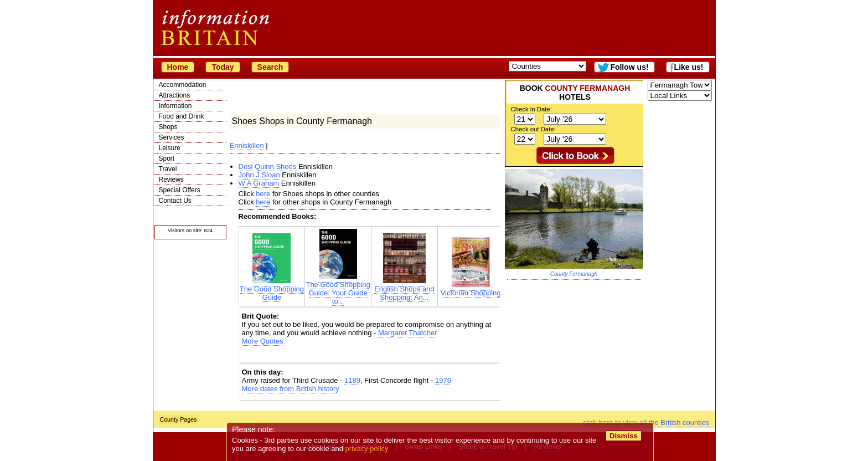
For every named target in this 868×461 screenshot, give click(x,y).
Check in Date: (531, 109)
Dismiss (624, 436)
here (263, 194)
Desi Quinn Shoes (268, 167)
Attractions (175, 95)
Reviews (171, 180)
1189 (352, 380)
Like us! (689, 67)
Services (172, 137)
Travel (168, 169)
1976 (443, 380)
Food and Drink (182, 116)
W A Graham (259, 183)
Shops (168, 127)
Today (223, 67)
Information (175, 106)
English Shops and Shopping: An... (404, 290)
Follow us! (629, 67)
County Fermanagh (574, 274)
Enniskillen (247, 145)
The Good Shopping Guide (272, 290)
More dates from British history (291, 389)
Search (270, 67)
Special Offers (180, 190)
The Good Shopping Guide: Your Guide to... (338, 290)
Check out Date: (533, 129)
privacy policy (367, 449)
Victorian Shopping (471, 290)
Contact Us (175, 201)
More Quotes (263, 341)
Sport (167, 158)
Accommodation (183, 85)
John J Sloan (259, 175)
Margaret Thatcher (408, 333)
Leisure (170, 148)
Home (178, 67)
